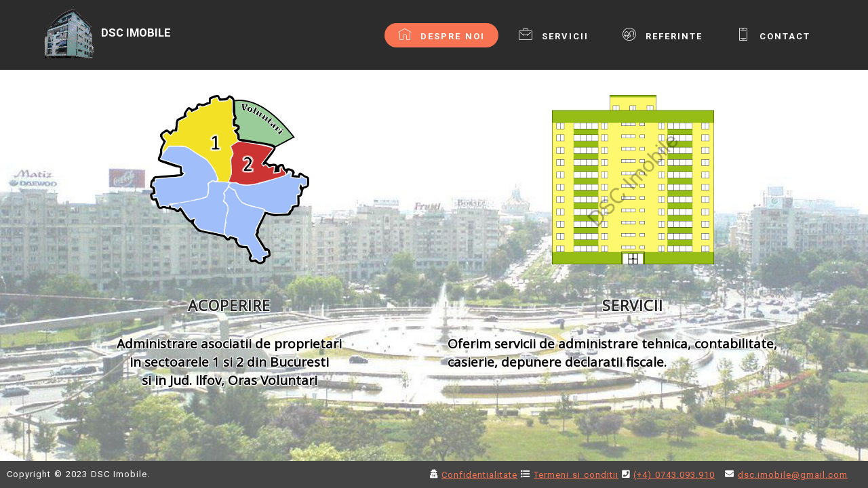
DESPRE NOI (442, 35)
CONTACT (773, 35)
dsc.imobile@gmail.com (793, 475)
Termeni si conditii (576, 475)
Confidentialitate (479, 475)
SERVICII (554, 35)
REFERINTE (663, 35)
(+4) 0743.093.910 (674, 475)
